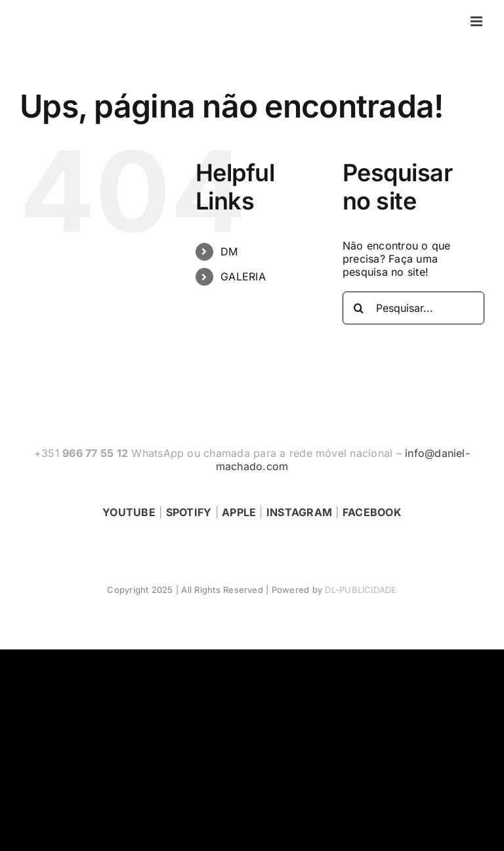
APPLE (239, 512)
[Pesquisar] (359, 308)
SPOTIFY (189, 512)
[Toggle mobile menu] (477, 21)
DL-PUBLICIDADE (361, 590)
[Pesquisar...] (413, 308)
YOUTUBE (129, 512)
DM (229, 251)
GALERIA (243, 276)
